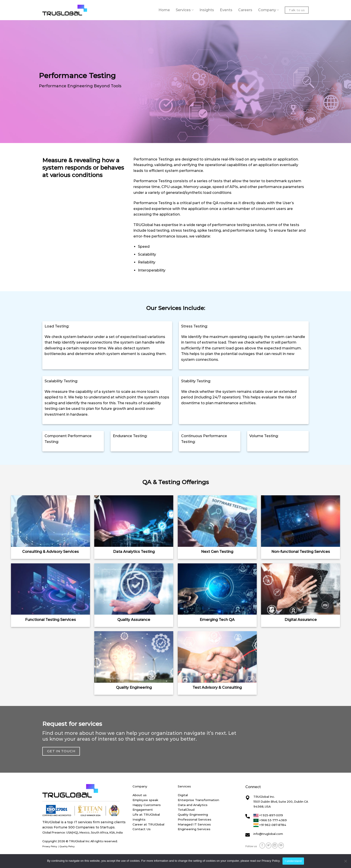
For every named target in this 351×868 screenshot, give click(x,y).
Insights (207, 10)
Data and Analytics (193, 805)
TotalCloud (186, 810)
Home (164, 10)
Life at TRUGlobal (146, 815)
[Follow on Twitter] (269, 845)
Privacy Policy (50, 846)
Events (226, 10)
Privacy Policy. (271, 861)
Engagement (143, 810)
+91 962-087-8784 (270, 825)
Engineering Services (194, 829)
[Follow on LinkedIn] (275, 845)
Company (269, 10)
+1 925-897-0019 (268, 815)
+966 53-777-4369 (270, 820)
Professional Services (195, 819)
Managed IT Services (194, 824)
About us (140, 795)
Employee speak (145, 800)
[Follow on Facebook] (262, 845)
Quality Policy (67, 846)
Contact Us (142, 829)
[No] (345, 862)
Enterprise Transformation (198, 800)
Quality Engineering (193, 815)
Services (185, 10)
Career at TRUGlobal (148, 824)
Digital (183, 795)
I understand (293, 861)
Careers (245, 10)
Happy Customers (147, 805)
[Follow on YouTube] (281, 845)
